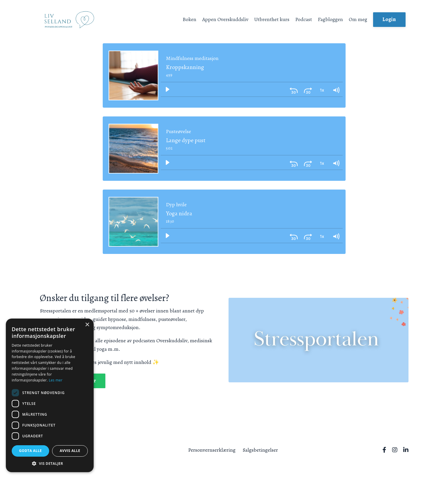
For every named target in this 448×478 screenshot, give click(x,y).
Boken (189, 19)
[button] (50, 463)
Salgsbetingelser (260, 450)
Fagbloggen (330, 19)
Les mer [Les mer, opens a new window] (56, 380)
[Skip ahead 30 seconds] (308, 89)
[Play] (167, 89)
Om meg (358, 19)
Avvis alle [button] (70, 451)
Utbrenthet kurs (272, 19)
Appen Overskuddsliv (225, 19)
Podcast (303, 19)
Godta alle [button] (30, 451)
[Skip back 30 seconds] (294, 89)
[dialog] (50, 395)
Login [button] (389, 19)
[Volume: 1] (336, 89)
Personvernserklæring (212, 450)
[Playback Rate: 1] (322, 89)
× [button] (87, 325)
